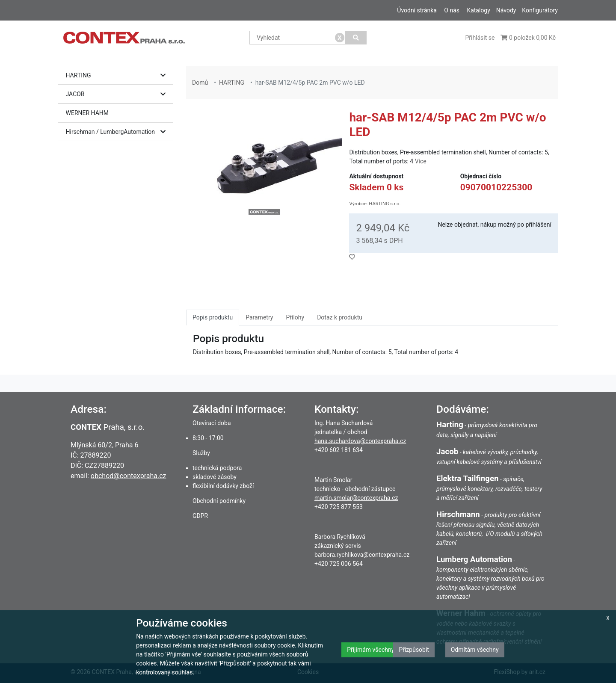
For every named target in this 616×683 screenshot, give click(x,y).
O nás (452, 10)
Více (421, 161)
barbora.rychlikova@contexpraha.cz (362, 555)
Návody (506, 10)
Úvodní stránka (417, 10)
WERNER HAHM (87, 113)
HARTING (118, 75)
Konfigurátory (540, 10)
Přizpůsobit (414, 650)
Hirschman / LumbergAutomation (118, 132)
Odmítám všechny (475, 650)
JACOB (118, 94)
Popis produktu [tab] (213, 317)
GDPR (200, 516)
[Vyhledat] (356, 38)
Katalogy (478, 10)
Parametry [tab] (259, 317)
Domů (200, 83)
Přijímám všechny (370, 650)
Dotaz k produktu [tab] (340, 317)
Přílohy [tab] (295, 317)
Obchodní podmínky (219, 501)
